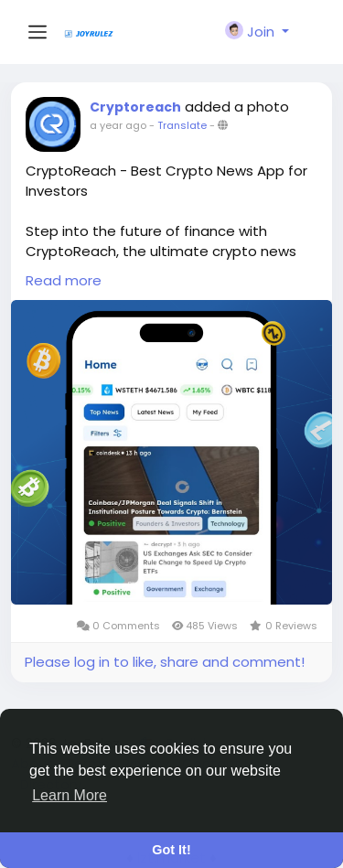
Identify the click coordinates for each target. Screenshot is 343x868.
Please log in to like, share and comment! (165, 662)
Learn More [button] (70, 795)
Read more (64, 280)
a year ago (118, 125)
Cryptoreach (135, 107)
